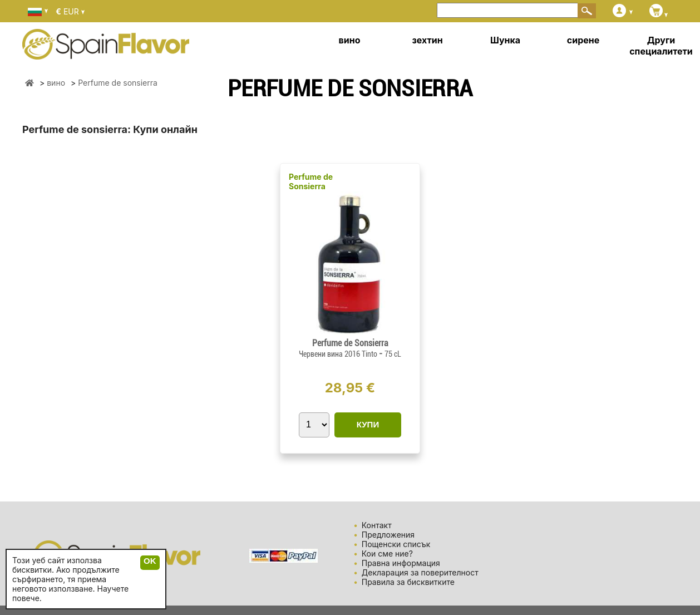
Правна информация (401, 563)
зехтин (427, 40)
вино (350, 40)
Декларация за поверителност (420, 572)
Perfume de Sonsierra (311, 181)
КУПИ (368, 424)
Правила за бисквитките (408, 582)
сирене (583, 40)
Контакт (377, 525)
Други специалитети (661, 46)
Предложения (388, 535)
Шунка (505, 40)
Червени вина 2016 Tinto (339, 354)
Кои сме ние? (387, 553)
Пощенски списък (396, 544)
